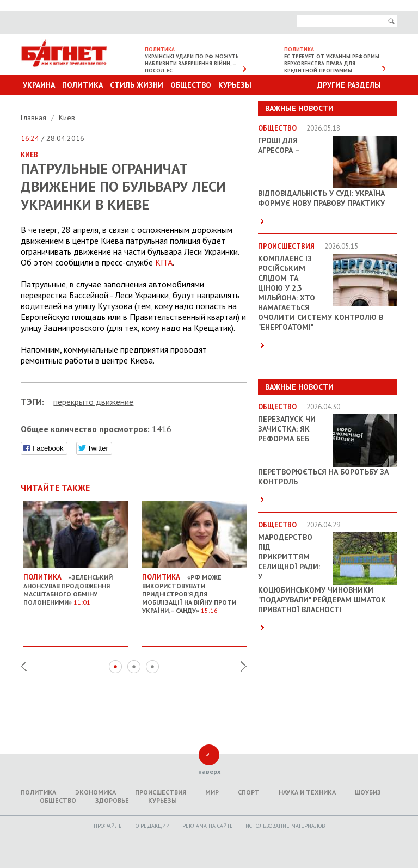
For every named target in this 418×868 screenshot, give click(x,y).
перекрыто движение (93, 402)
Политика (82, 85)
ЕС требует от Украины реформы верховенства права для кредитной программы (332, 63)
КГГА (164, 262)
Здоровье (112, 800)
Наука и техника (307, 792)
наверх (209, 771)
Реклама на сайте (208, 826)
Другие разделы (349, 85)
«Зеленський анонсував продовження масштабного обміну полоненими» (76, 586)
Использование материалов (285, 826)
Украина (39, 85)
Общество (191, 85)
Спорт (249, 792)
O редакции (153, 826)
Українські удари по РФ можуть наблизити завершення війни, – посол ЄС (192, 63)
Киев (67, 118)
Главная (35, 118)
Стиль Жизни (137, 85)
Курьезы (235, 85)
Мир (212, 792)
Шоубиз (368, 792)
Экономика (96, 792)
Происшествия (161, 792)
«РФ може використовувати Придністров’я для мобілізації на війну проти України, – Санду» (195, 590)
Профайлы (108, 826)
